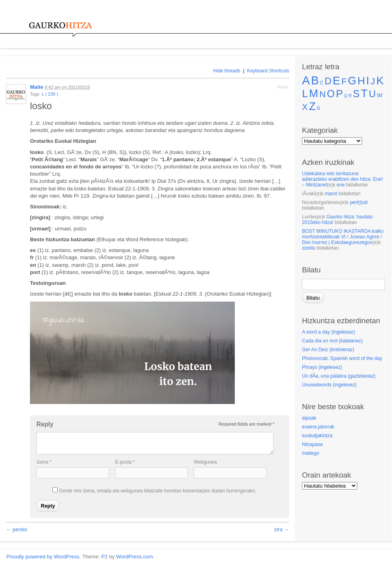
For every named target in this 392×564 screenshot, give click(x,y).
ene (341, 185)
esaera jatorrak (318, 427)
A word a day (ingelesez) (328, 332)
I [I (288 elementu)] (368, 81)
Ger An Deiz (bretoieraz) (328, 350)
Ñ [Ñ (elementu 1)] (318, 108)
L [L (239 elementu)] (305, 94)
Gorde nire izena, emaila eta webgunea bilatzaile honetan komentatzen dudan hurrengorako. (157, 491)
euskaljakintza (317, 436)
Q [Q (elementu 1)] (346, 96)
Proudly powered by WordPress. (44, 557)
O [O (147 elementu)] (331, 94)
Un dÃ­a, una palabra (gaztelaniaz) (339, 376)
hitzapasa (312, 444)
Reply (283, 87)
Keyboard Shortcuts (268, 71)
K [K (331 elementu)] (380, 81)
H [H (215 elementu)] (361, 81)
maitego (311, 453)
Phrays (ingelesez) (322, 367)
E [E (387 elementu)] (337, 81)
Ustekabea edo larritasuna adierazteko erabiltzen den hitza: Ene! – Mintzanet (342, 179)
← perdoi (17, 529)
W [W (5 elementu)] (380, 95)
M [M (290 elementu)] (314, 94)
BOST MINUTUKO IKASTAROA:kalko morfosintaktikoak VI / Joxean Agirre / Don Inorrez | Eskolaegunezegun (343, 237)
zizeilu (309, 248)
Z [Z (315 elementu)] (312, 106)
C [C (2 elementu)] (322, 83)
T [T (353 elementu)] (364, 93)
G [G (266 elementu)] (352, 81)
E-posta (125, 462)
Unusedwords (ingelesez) (329, 385)
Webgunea (205, 462)
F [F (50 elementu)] (344, 82)
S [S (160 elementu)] (356, 94)
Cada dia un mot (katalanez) (332, 341)
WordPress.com (134, 557)
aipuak (309, 418)
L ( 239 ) (50, 94)
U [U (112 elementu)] (372, 94)
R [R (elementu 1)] (350, 96)
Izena (44, 462)
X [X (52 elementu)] (305, 107)
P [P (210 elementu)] (339, 94)
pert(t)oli (359, 202)
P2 (104, 557)
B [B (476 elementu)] (315, 80)
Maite (37, 87)
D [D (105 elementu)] (328, 81)
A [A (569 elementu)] (306, 80)
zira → (282, 529)
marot (331, 194)
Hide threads (227, 71)
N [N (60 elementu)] (322, 94)
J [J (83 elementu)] (373, 81)
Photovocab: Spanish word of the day (342, 358)
